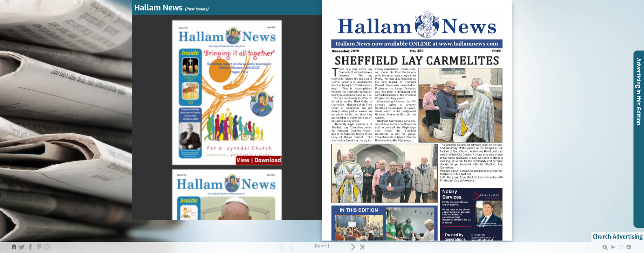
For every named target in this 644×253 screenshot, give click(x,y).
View (243, 160)
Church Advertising (618, 237)
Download (268, 160)
